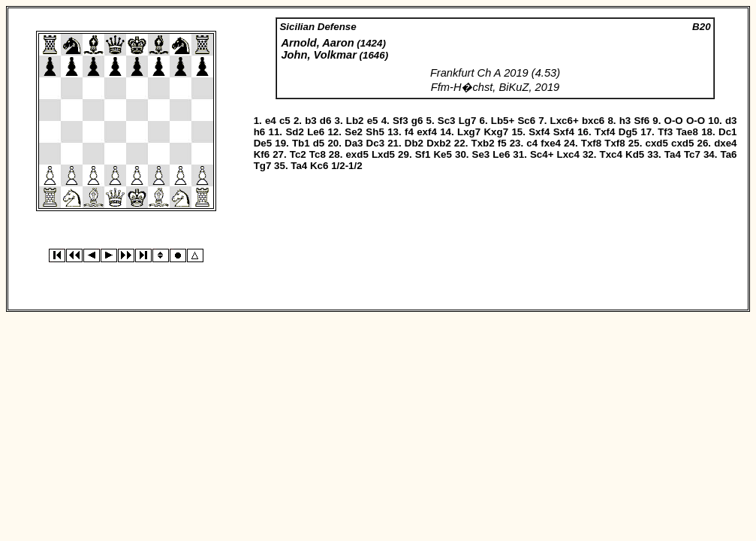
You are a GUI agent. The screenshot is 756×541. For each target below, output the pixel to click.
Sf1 (423, 154)
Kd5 (635, 154)
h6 (260, 132)
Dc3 (375, 143)
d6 (326, 121)
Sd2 (294, 132)
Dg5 (628, 132)
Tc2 (298, 154)
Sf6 (642, 121)
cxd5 (656, 143)
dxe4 (725, 143)
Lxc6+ (565, 121)
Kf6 (262, 154)
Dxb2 (439, 143)
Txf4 (605, 132)
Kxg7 (496, 132)
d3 (731, 121)
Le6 (316, 132)
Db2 (414, 143)
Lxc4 (568, 154)
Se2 (354, 132)
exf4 (427, 132)
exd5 (357, 154)
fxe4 (551, 143)
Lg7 (468, 121)
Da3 (354, 143)
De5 (263, 143)
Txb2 (483, 143)
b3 (311, 121)
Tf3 (665, 132)
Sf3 (401, 121)
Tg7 (263, 166)
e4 (271, 121)
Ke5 (442, 154)
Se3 (481, 154)
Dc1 (727, 132)
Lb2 (355, 121)
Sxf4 (539, 132)
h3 (625, 121)
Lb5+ (503, 121)
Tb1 (301, 143)
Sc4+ (542, 154)
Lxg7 (469, 132)
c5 (285, 121)
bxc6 (593, 121)
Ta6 (729, 154)
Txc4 (611, 154)
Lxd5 (383, 154)
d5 (319, 143)
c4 (532, 143)
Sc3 (447, 121)
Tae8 (687, 132)
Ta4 (673, 154)
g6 (417, 121)
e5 (373, 121)
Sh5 (375, 132)
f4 (409, 132)
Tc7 (692, 154)
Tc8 (318, 154)
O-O (674, 121)
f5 (502, 143)
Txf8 (591, 143)
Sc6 (526, 121)
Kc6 (319, 166)
